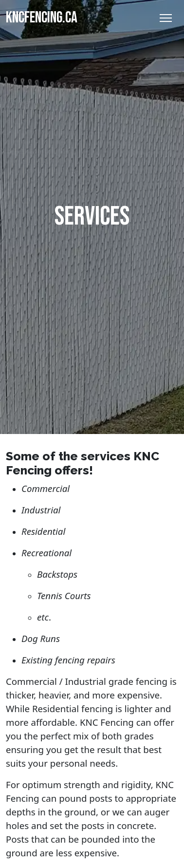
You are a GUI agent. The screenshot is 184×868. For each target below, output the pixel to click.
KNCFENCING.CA (42, 18)
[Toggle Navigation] (166, 18)
